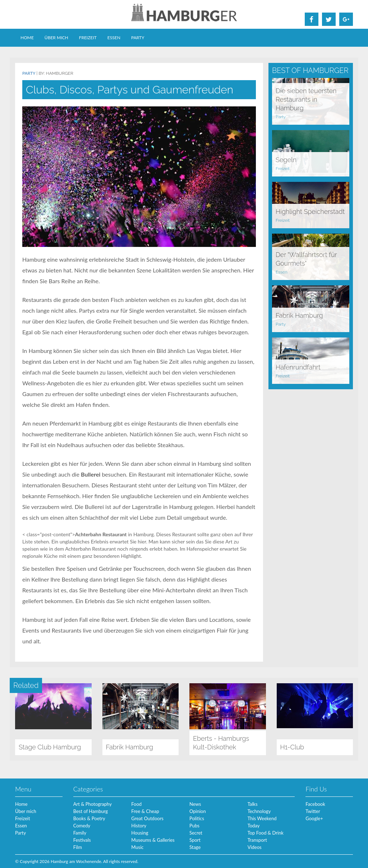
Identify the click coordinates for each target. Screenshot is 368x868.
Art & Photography (93, 804)
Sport (195, 840)
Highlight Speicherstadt (310, 212)
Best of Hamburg (91, 811)
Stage (195, 847)
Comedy (82, 826)
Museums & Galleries (153, 840)
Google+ (314, 818)
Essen (114, 38)
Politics (197, 818)
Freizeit (88, 38)
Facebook (315, 804)
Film (78, 847)
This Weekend (262, 818)
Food (136, 804)
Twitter (313, 811)
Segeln (286, 160)
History (139, 826)
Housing (140, 833)
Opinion (198, 811)
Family (80, 833)
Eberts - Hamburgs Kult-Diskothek (221, 743)
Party (138, 38)
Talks (253, 804)
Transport (257, 840)
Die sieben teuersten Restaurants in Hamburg (306, 99)
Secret (196, 833)
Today (254, 826)
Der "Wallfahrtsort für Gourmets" (306, 259)
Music (137, 847)
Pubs (194, 826)
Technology (259, 811)
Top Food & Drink (266, 833)
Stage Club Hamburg (50, 747)
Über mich (56, 38)
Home (27, 38)
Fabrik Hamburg (299, 315)
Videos (255, 847)
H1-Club (292, 747)
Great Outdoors (147, 818)
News (195, 804)
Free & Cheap (145, 811)
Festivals (82, 840)
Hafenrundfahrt (298, 367)
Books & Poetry (89, 818)
